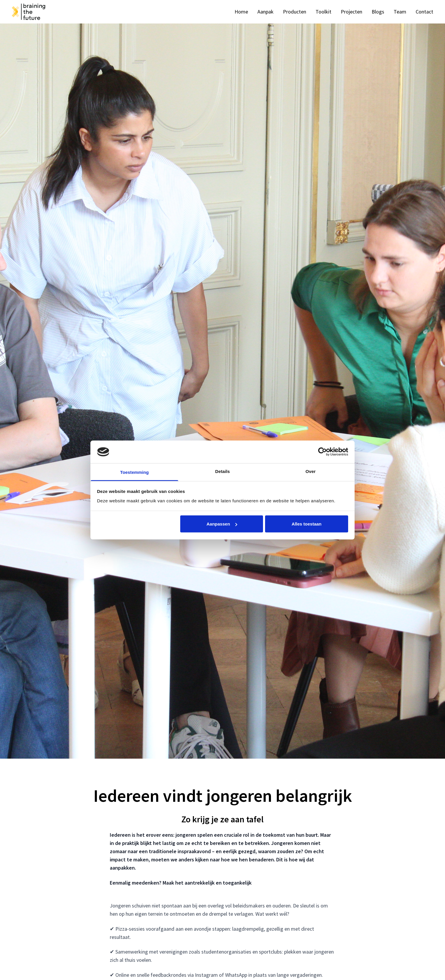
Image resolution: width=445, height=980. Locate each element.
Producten (295, 12)
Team (400, 12)
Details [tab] (222, 471)
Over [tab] (311, 471)
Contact (424, 12)
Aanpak (266, 12)
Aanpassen (222, 524)
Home (241, 12)
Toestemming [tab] (134, 472)
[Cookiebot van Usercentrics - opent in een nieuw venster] (322, 452)
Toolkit (323, 12)
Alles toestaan (307, 524)
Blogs (378, 12)
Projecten (352, 12)
